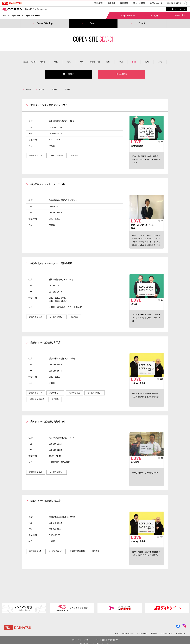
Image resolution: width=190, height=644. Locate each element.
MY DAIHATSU (174, 3)
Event (142, 23)
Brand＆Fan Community (25, 9)
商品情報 (99, 3)
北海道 (43, 62)
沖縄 (160, 62)
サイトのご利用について (107, 640)
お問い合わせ (156, 3)
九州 (147, 62)
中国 (121, 62)
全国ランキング (30, 62)
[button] (186, 3)
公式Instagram (142, 633)
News (116, 633)
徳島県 (28, 90)
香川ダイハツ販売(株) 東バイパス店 (49, 105)
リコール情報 (139, 3)
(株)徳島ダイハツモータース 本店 (48, 184)
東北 (56, 62)
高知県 (67, 90)
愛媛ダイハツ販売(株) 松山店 (46, 501)
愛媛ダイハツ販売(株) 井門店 (46, 343)
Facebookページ (128, 633)
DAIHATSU (12, 3)
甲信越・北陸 (95, 62)
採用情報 (124, 3)
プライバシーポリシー (82, 640)
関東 (69, 62)
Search (93, 23)
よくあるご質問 (167, 633)
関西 (108, 62)
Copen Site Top (45, 23)
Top (4, 15)
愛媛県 (54, 90)
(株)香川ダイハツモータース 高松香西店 (51, 263)
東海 (82, 62)
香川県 (41, 90)
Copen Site (15, 15)
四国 (134, 62)
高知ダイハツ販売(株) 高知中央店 (48, 422)
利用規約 (154, 633)
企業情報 (111, 3)
